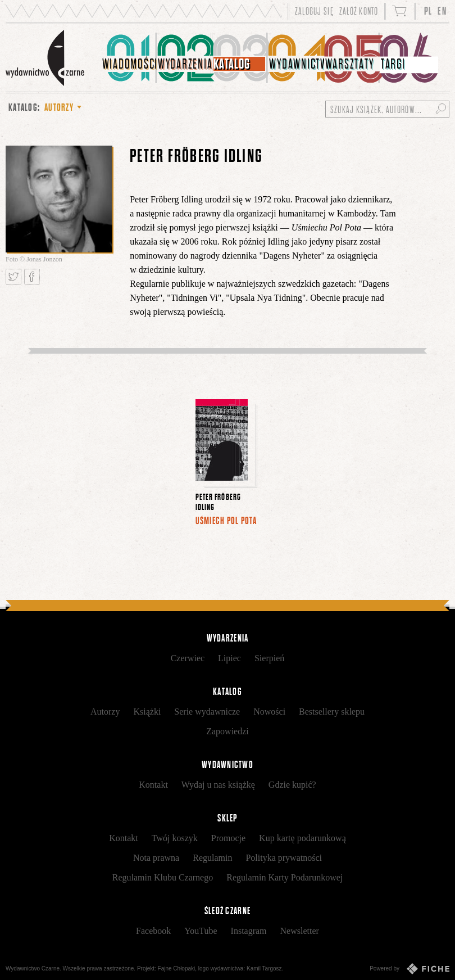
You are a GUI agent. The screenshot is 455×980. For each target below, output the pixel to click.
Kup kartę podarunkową (302, 838)
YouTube (201, 931)
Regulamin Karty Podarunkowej (285, 877)
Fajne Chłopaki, (177, 968)
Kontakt (153, 785)
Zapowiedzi (228, 731)
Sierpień (269, 658)
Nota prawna (156, 858)
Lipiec (229, 658)
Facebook (153, 931)
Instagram (249, 931)
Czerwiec (188, 658)
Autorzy (105, 712)
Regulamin (212, 858)
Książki (147, 712)
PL (428, 11)
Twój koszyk (175, 838)
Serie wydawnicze (207, 712)
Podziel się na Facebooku (32, 277)
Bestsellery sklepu (332, 712)
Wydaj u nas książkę (218, 785)
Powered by (410, 969)
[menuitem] (129, 58)
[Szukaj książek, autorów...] (387, 109)
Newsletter (300, 931)
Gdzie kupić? (292, 785)
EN (442, 11)
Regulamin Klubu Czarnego (163, 877)
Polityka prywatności (284, 858)
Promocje (228, 838)
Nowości (269, 712)
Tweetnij (13, 277)
